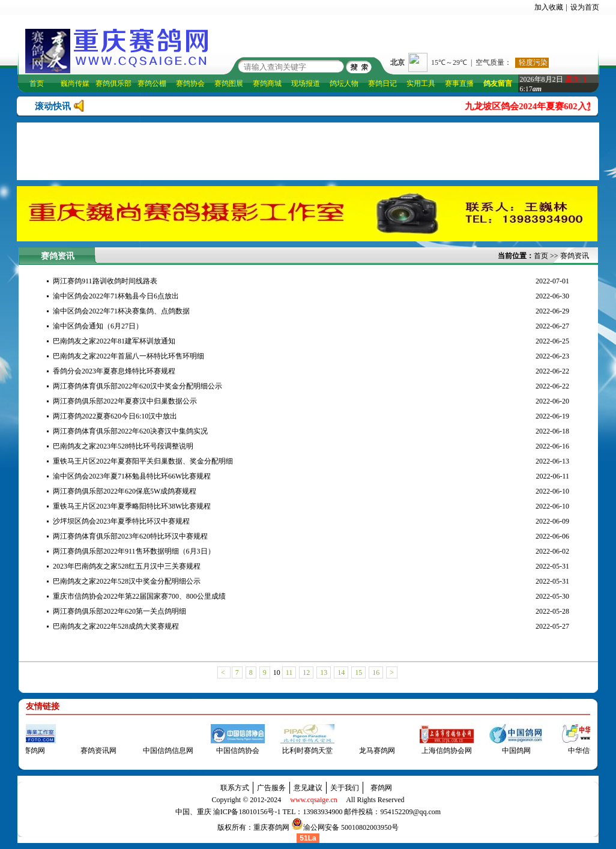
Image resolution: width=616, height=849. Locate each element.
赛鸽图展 (229, 83)
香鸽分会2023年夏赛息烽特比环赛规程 (114, 371)
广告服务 (271, 788)
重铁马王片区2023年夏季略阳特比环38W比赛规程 (132, 506)
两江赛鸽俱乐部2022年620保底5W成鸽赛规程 (125, 491)
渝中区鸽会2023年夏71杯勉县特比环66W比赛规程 (132, 476)
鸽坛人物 (344, 83)
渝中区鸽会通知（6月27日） (98, 326)
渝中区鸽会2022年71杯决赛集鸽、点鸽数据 (121, 311)
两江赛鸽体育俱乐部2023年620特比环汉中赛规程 (130, 536)
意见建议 (308, 788)
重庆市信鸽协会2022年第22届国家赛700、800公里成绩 (139, 596)
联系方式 (235, 788)
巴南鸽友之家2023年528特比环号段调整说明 (123, 446)
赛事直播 (459, 83)
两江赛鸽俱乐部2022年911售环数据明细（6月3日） (134, 551)
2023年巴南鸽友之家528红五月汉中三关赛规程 (127, 566)
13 (324, 672)
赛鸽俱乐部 (113, 83)
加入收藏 (549, 7)
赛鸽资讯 (575, 256)
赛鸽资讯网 (95, 751)
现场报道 (306, 83)
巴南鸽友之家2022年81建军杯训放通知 (114, 341)
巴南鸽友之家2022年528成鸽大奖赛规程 (116, 626)
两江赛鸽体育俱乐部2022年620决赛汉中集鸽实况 (130, 431)
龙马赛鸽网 (373, 751)
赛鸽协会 (190, 83)
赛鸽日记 (382, 83)
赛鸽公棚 (152, 83)
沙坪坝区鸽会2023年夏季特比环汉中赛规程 (121, 521)
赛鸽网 (381, 788)
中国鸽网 (513, 751)
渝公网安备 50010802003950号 (351, 827)
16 (376, 672)
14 (341, 672)
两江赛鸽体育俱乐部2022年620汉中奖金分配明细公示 (137, 386)
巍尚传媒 (75, 83)
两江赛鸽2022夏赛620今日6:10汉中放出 (115, 416)
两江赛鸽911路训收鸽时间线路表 (105, 281)
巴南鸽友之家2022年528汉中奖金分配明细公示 (127, 581)
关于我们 (345, 788)
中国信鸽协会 (234, 751)
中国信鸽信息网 (165, 751)
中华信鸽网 (582, 751)
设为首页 (585, 7)
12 (306, 672)
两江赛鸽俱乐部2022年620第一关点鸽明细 (119, 611)
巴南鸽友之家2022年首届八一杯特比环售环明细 (128, 356)
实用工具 (421, 83)
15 (358, 672)
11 (289, 672)
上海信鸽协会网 (443, 751)
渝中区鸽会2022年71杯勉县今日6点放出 (116, 296)
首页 (37, 83)
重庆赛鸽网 (271, 827)
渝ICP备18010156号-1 (247, 812)
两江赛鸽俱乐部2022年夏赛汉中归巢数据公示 (125, 401)
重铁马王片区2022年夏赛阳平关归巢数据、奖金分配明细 (143, 461)
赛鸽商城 (267, 83)
